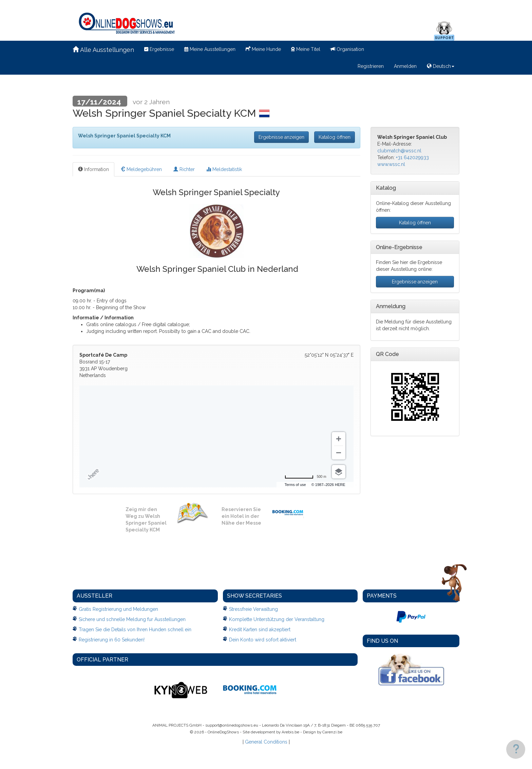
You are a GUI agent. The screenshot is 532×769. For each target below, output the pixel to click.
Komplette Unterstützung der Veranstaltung (277, 619)
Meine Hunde (263, 49)
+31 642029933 (412, 157)
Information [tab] (93, 169)
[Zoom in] (339, 439)
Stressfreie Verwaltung (253, 609)
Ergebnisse (159, 49)
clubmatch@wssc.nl (399, 151)
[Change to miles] (306, 477)
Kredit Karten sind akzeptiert (260, 630)
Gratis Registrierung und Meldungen (118, 609)
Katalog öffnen (335, 137)
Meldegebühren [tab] (141, 169)
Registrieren (371, 66)
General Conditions (266, 742)
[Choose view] (339, 472)
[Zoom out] (339, 453)
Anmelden (405, 66)
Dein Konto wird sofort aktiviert (263, 640)
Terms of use (295, 485)
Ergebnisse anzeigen (281, 137)
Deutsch (441, 66)
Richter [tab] (184, 169)
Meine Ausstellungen (210, 49)
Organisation (347, 49)
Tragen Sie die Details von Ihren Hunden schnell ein (135, 630)
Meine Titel (306, 49)
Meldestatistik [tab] (224, 169)
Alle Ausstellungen (103, 50)
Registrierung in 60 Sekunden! (112, 640)
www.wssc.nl (391, 164)
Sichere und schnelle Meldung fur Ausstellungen (132, 619)
